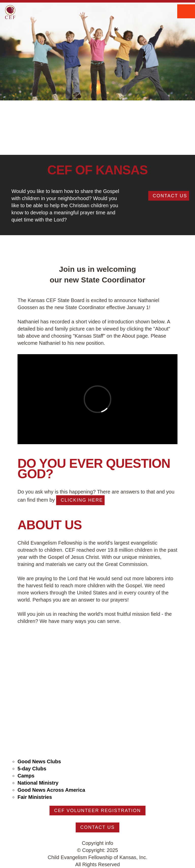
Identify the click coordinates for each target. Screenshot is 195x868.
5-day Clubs (32, 769)
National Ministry (38, 783)
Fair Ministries (35, 797)
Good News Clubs (39, 761)
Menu (186, 11)
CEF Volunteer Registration (97, 811)
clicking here (82, 500)
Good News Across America (51, 790)
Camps (26, 776)
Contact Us (170, 196)
